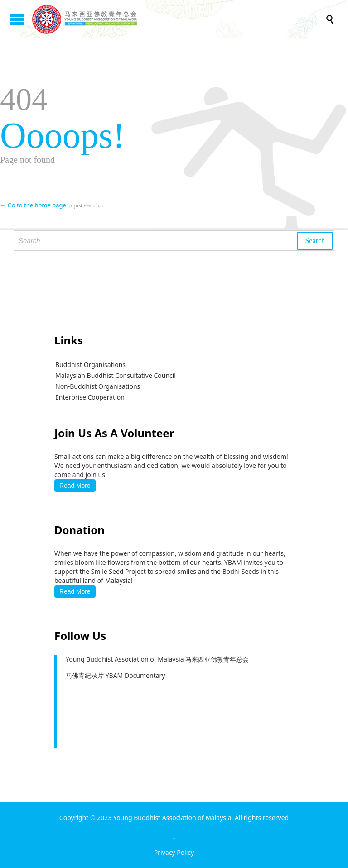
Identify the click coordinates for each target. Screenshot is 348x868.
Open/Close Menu (17, 19)
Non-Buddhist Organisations (98, 386)
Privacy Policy (174, 852)
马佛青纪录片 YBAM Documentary (115, 675)
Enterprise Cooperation (90, 397)
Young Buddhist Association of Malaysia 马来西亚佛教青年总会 (157, 659)
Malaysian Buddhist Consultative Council (116, 375)
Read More (75, 486)
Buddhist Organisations (90, 365)
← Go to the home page (33, 205)
